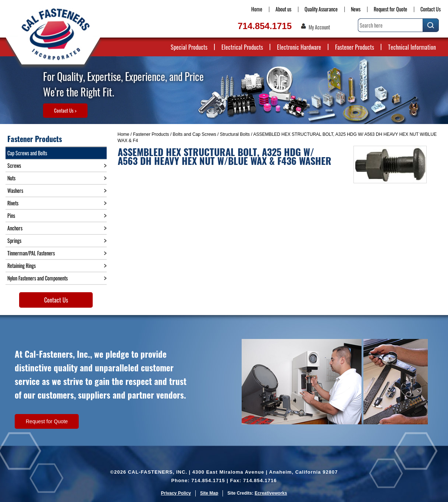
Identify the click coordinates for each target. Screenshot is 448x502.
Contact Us (431, 9)
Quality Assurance (321, 9)
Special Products (189, 47)
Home (257, 9)
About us (283, 9)
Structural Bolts (235, 134)
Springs (14, 241)
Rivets (13, 203)
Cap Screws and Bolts (27, 153)
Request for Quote (390, 9)
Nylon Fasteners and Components (38, 278)
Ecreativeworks (271, 493)
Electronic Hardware (299, 47)
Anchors (15, 228)
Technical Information (412, 47)
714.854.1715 (265, 26)
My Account (319, 27)
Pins (11, 215)
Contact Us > (65, 110)
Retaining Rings (22, 266)
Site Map (209, 493)
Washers (15, 190)
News (356, 9)
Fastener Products (355, 47)
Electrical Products (242, 47)
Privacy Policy (176, 493)
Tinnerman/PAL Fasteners (31, 253)
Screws (14, 165)
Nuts (11, 178)
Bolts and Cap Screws (195, 134)
